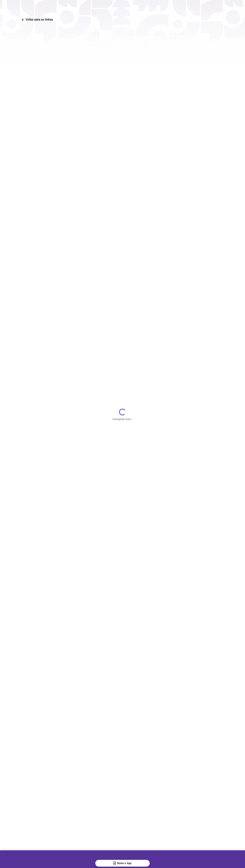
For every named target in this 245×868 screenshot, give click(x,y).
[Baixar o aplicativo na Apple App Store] (214, 7)
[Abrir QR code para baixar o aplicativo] (225, 7)
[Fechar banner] (6, 861)
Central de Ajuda (180, 7)
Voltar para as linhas (37, 20)
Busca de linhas (120, 7)
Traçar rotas (150, 7)
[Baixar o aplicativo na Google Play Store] (204, 7)
